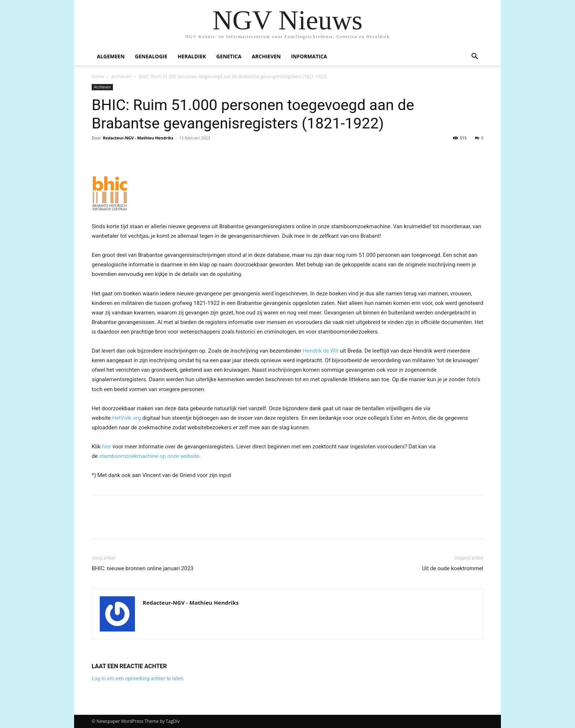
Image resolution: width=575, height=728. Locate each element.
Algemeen (111, 56)
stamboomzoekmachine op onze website (149, 456)
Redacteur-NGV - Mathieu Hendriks (138, 138)
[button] (475, 57)
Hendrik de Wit (321, 351)
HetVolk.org (127, 418)
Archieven (266, 56)
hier (107, 447)
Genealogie (151, 56)
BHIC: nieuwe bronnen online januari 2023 (143, 568)
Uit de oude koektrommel (453, 568)
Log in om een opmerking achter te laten (138, 678)
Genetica (229, 56)
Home (98, 77)
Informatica (309, 56)
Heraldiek (192, 56)
